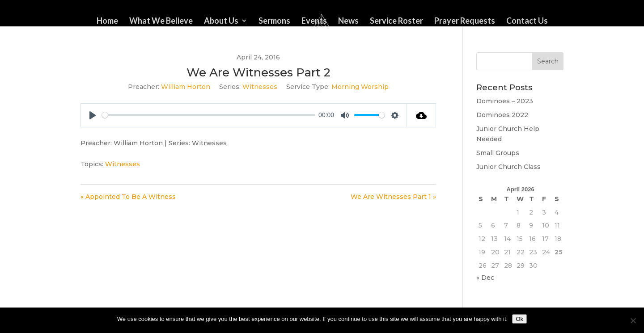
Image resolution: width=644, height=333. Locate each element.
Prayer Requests (465, 21)
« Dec (485, 278)
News (348, 21)
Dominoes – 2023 (505, 101)
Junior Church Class (508, 167)
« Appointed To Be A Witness (128, 197)
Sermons (274, 21)
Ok (519, 319)
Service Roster (396, 21)
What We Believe (161, 21)
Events (314, 21)
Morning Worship (360, 87)
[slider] (209, 115)
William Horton (186, 87)
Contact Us (527, 21)
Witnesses (260, 87)
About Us (221, 21)
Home (107, 21)
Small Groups (498, 153)
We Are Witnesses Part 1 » (393, 197)
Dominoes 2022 (502, 115)
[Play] (93, 115)
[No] (633, 320)
